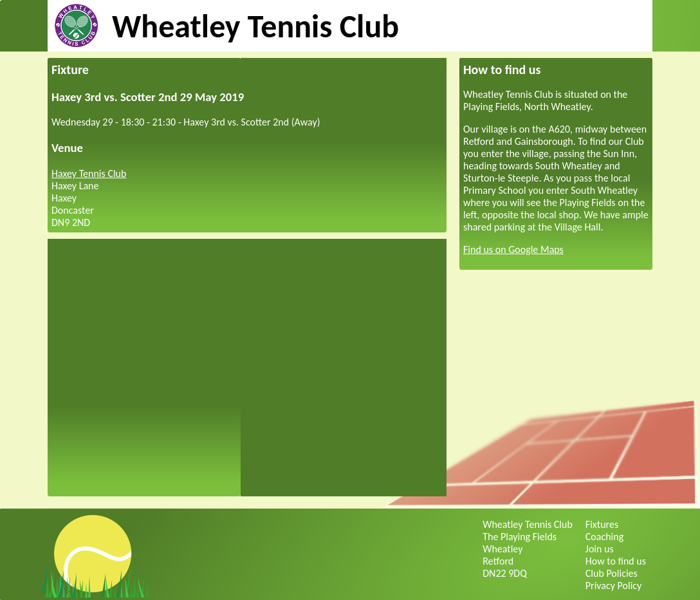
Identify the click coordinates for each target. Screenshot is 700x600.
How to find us (616, 561)
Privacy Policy (614, 586)
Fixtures (602, 524)
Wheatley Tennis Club (255, 26)
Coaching (604, 537)
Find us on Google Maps (513, 249)
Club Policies (612, 573)
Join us (600, 549)
